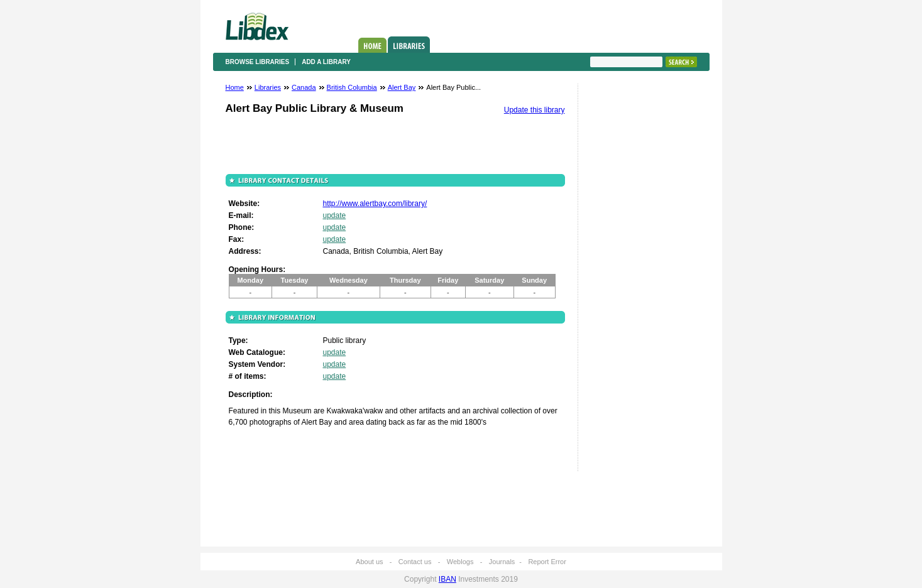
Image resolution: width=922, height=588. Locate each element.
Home (372, 45)
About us (369, 562)
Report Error (547, 562)
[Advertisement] (628, 281)
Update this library (535, 110)
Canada (304, 87)
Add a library (326, 62)
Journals (502, 562)
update (335, 215)
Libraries (409, 45)
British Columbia (352, 87)
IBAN (447, 579)
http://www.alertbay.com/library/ (375, 204)
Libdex (257, 26)
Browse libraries (258, 62)
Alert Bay (402, 87)
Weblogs (460, 562)
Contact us (415, 562)
